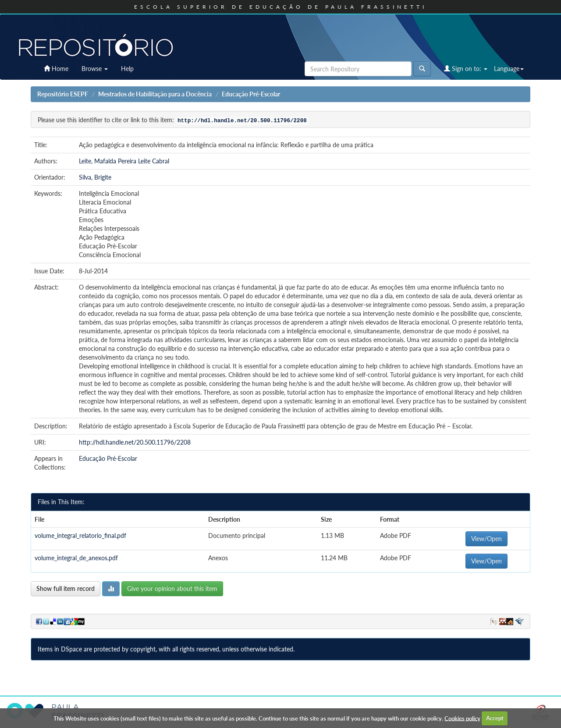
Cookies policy (462, 718)
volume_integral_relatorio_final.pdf (80, 535)
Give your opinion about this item (172, 588)
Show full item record (66, 588)
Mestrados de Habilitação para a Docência (155, 94)
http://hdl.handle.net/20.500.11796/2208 (135, 442)
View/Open (486, 539)
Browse (95, 69)
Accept (495, 718)
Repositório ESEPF (63, 94)
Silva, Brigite (95, 177)
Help (127, 69)
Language (509, 69)
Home (56, 69)
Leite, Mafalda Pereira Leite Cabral (124, 161)
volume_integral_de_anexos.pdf (76, 558)
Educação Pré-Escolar (251, 94)
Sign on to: (466, 69)
